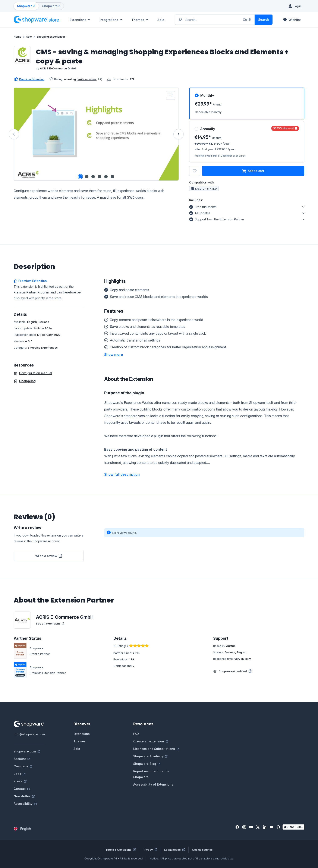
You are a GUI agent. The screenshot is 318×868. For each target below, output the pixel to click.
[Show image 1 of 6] (80, 177)
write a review (89, 79)
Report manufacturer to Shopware (151, 774)
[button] (114, 355)
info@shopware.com (29, 734)
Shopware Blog (147, 764)
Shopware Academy (150, 756)
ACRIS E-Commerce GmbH (58, 68)
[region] (96, 134)
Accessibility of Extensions (153, 784)
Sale (77, 749)
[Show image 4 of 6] (100, 177)
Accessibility (25, 804)
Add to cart (253, 171)
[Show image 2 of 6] (87, 177)
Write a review (49, 556)
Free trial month (203, 206)
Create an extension (151, 741)
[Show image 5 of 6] (106, 177)
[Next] (179, 134)
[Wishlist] (292, 20)
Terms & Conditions (121, 850)
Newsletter (24, 796)
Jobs (20, 774)
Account (22, 759)
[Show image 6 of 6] (112, 177)
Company (23, 766)
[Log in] (295, 6)
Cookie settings (202, 850)
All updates (200, 213)
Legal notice (175, 850)
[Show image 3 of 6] (93, 177)
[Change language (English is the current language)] (22, 829)
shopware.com (27, 751)
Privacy (150, 850)
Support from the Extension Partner (217, 219)
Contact (22, 789)
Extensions (82, 734)
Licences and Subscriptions (156, 749)
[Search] (264, 20)
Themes (80, 741)
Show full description (122, 474)
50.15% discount (285, 128)
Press (20, 781)
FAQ (136, 734)
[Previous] (14, 134)
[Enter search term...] (215, 20)
